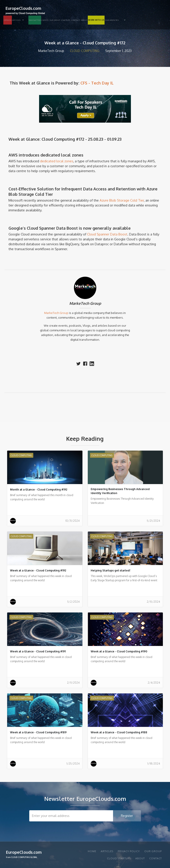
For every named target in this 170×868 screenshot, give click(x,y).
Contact (76, 20)
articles (107, 851)
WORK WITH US (96, 20)
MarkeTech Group (85, 303)
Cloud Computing (85, 51)
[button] (20, 20)
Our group (55, 20)
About (84, 20)
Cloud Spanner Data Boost (107, 234)
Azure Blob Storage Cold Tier (122, 200)
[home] (24, 10)
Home (92, 851)
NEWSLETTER (35, 20)
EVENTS (45, 20)
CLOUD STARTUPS (119, 858)
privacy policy (129, 851)
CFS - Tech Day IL (97, 83)
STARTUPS (66, 20)
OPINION (8, 20)
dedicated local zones (57, 161)
